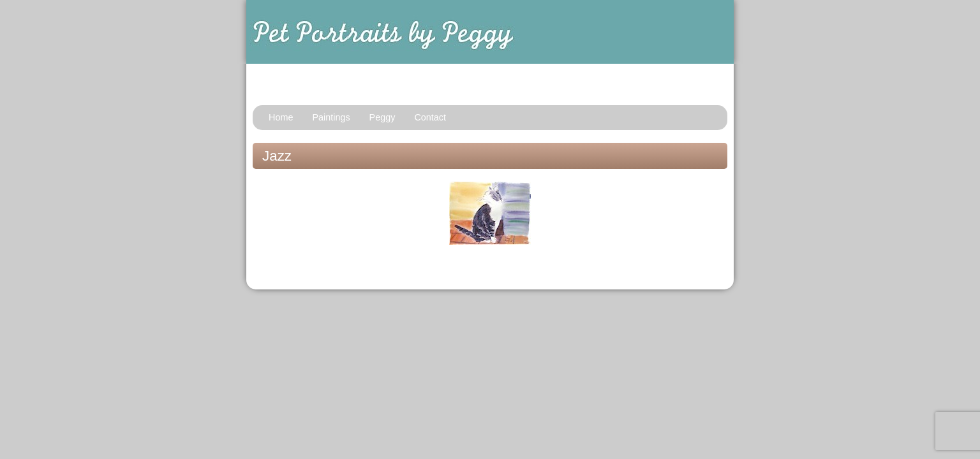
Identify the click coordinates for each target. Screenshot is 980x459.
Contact (430, 117)
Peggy (382, 117)
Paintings (331, 117)
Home (281, 117)
